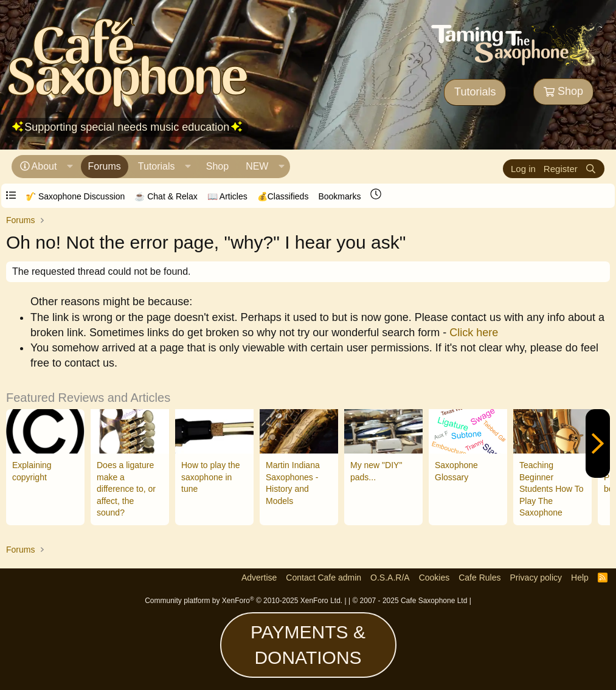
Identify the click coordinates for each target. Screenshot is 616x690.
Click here (474, 333)
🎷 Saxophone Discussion (75, 196)
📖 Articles (227, 196)
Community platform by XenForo (244, 601)
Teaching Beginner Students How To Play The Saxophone (552, 489)
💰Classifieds (283, 196)
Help (580, 578)
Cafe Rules (479, 578)
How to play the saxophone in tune (211, 477)
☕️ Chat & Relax (166, 196)
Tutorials (475, 92)
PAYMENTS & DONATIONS (308, 645)
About (44, 166)
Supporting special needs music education (127, 127)
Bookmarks (339, 196)
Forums (105, 166)
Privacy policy (536, 578)
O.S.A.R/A (390, 578)
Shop (563, 91)
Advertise (259, 578)
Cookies (434, 578)
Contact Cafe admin (324, 578)
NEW (257, 166)
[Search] (591, 169)
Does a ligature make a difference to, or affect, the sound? (126, 489)
